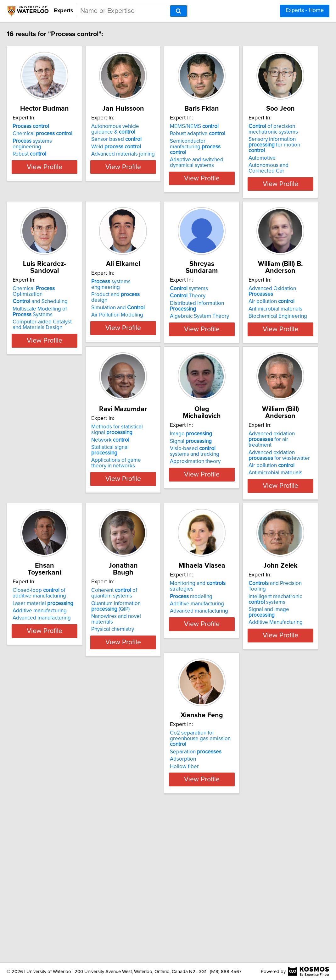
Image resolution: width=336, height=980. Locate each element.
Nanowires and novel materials (69, 763)
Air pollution (150, 442)
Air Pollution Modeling (247, 306)
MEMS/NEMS (246, 133)
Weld (152, 154)
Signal (53, 593)
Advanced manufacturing (250, 614)
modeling (148, 750)
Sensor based (152, 146)
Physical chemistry (54, 770)
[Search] (179, 11)
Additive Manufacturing (248, 764)
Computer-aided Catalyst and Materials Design (161, 315)
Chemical (62, 140)
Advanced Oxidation (163, 435)
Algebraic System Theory (62, 463)
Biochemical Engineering (156, 457)
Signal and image (255, 757)
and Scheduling (154, 291)
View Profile (72, 179)
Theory (50, 442)
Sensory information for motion (70, 300)
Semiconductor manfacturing (255, 151)
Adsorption (45, 908)
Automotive (46, 310)
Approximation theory (58, 614)
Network (240, 448)
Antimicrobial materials (154, 450)
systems (51, 435)
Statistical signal (254, 455)
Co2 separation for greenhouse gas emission (70, 890)
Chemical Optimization (163, 284)
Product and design (254, 291)
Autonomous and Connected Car (71, 317)
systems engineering (67, 148)
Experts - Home (305, 10)
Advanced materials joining (159, 161)
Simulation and (248, 299)
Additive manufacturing (248, 606)
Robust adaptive (249, 140)
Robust (49, 155)
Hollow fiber (47, 915)
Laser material (252, 599)
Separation (58, 900)
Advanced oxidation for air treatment (163, 589)
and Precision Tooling (257, 737)
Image (53, 586)
